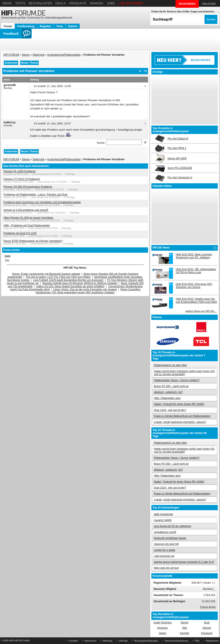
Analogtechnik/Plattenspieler (64, 55)
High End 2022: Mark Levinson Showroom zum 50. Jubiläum (194, 256)
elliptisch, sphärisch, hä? (168, 392)
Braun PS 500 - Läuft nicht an (171, 386)
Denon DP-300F (177, 159)
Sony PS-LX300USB (180, 168)
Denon (184, 623)
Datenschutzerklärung (177, 641)
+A (145, 71)
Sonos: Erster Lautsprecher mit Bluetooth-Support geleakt (46, 274)
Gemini (207, 628)
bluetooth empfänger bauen (170, 538)
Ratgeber (45, 26)
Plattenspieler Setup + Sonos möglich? (177, 380)
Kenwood (207, 633)
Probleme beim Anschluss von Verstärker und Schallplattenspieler (42, 202)
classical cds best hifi (166, 544)
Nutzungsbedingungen (146, 641)
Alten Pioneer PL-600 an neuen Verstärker (28, 218)
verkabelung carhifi (165, 532)
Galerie (73, 26)
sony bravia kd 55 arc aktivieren (173, 526)
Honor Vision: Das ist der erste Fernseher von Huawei (85, 289)
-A (140, 71)
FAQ (197, 641)
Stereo (26, 55)
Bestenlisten (40, 3)
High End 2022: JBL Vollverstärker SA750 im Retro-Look (196, 271)
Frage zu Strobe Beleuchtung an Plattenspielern (182, 416)
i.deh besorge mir (164, 556)
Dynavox (163, 628)
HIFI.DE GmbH (22, 641)
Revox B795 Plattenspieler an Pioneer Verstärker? (33, 241)
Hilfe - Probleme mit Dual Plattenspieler (27, 225)
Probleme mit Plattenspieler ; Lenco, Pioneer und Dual (36, 195)
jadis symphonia (163, 514)
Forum (8, 26)
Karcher (185, 633)
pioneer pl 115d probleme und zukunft (26, 210)
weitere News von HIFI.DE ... (201, 311)
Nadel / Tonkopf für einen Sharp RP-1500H (179, 404)
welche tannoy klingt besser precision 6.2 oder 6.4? (184, 562)
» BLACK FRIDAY (131, 3)
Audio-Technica (162, 623)
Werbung (108, 641)
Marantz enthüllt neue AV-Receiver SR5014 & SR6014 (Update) (80, 283)
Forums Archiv (208, 607)
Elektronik (39, 55)
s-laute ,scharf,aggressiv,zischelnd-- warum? (180, 422)
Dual (207, 623)
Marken (96, 3)
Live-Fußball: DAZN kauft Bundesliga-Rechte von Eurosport (68, 280)
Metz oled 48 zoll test (166, 568)
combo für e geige (164, 550)
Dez (7, 260)
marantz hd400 (163, 520)
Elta (185, 628)
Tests (20, 3)
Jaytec (163, 633)
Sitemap (123, 641)
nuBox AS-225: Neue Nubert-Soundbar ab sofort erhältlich (70, 286)
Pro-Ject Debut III (178, 139)
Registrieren (212, 641)
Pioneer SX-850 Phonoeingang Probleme (28, 187)
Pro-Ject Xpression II (180, 178)
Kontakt (74, 641)
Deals (61, 3)
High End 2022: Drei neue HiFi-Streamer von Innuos (194, 286)
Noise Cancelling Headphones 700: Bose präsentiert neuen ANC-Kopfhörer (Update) (88, 291)
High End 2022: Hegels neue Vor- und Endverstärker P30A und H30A (196, 300)
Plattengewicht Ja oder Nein (170, 365)
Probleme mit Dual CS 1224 (20, 233)
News (7, 3)
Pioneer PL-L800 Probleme (20, 171)
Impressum (90, 641)
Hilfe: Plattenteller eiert (167, 398)
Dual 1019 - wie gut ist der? (170, 410)
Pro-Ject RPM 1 (177, 148)
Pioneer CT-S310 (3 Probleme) (22, 179)
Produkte (78, 3)
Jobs (111, 3)
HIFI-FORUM (11, 55)
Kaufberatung (26, 26)
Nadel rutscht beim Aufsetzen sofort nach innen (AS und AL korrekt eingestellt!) (184, 373)
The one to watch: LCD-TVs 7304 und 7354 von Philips (58, 277)
